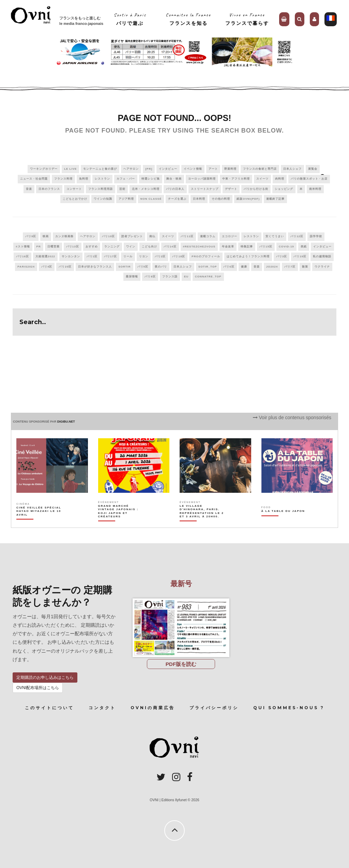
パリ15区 (266, 247)
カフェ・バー (126, 179)
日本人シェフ (292, 169)
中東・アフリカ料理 (236, 179)
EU (186, 277)
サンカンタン (71, 256)
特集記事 (247, 247)
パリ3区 (282, 256)
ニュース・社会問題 (34, 179)
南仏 (152, 236)
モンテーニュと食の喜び (100, 169)
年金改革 (228, 247)
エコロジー (230, 236)
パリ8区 (150, 277)
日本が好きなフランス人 (95, 267)
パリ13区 (73, 247)
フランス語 (170, 277)
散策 (305, 267)
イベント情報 (193, 169)
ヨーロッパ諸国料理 (202, 179)
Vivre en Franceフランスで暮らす (247, 19)
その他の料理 (221, 199)
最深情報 (132, 277)
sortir (124, 267)
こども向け (149, 247)
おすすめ (92, 247)
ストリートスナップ (205, 189)
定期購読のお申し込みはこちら (45, 677)
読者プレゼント (132, 236)
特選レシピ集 (151, 179)
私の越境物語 (322, 256)
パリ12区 (297, 236)
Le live (70, 169)
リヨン (144, 256)
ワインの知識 (103, 199)
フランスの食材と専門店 (260, 169)
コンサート (74, 189)
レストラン (102, 179)
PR (39, 247)
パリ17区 (110, 256)
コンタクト (102, 708)
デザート (231, 189)
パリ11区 (187, 236)
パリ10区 (108, 236)
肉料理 (280, 179)
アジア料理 (126, 199)
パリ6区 (229, 267)
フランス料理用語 (101, 189)
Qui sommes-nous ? (289, 708)
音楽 (29, 189)
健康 (244, 267)
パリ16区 (22, 256)
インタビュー (168, 169)
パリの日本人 (175, 189)
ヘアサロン (131, 169)
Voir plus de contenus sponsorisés (292, 417)
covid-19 (286, 247)
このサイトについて (49, 708)
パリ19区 (300, 256)
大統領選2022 (45, 256)
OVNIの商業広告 (153, 708)
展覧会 (313, 169)
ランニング (112, 247)
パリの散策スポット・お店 (309, 179)
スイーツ (262, 179)
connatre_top (208, 277)
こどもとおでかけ (75, 199)
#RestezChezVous (199, 247)
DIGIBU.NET (66, 422)
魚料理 (84, 179)
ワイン (131, 247)
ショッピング (284, 189)
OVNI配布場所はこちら (38, 688)
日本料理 (199, 199)
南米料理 (315, 189)
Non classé (151, 199)
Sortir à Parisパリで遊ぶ (130, 19)
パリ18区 (179, 256)
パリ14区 (170, 247)
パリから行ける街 (256, 189)
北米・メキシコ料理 (146, 189)
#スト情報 (23, 247)
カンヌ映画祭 (64, 236)
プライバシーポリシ (214, 708)
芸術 (122, 189)
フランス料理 (63, 179)
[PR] (149, 169)
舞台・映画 (174, 179)
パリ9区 (31, 236)
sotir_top (208, 267)
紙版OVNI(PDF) (248, 199)
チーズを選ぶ (177, 199)
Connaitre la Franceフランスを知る (188, 19)
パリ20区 (65, 267)
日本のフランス (49, 189)
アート (213, 169)
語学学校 (316, 236)
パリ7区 (290, 267)
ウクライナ (322, 267)
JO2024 (272, 267)
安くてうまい (275, 236)
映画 (46, 236)
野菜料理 (230, 169)
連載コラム (208, 236)
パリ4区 (47, 267)
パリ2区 (160, 256)
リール (128, 256)
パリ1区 (92, 256)
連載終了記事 (275, 199)
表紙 (304, 247)
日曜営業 (54, 247)
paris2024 (26, 267)
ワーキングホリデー (44, 169)
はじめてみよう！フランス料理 (248, 256)
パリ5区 (143, 267)
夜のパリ (161, 267)
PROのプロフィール (206, 256)
